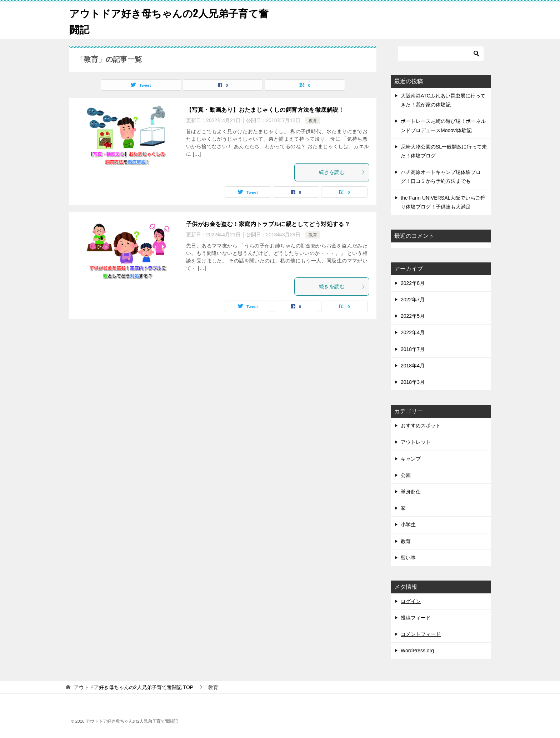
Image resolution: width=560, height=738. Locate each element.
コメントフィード (421, 634)
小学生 (408, 524)
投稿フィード (416, 618)
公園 (406, 475)
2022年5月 (413, 316)
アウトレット (416, 442)
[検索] (441, 54)
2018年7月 (413, 349)
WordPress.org (417, 651)
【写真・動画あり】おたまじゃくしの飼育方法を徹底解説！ (265, 110)
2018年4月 (413, 366)
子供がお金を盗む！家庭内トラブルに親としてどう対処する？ (268, 224)
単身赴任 (411, 492)
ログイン (411, 601)
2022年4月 (413, 332)
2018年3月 (413, 382)
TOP (134, 687)
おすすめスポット (421, 426)
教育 (313, 121)
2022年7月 (413, 300)
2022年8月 (413, 283)
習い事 (408, 558)
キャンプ (411, 459)
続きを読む (342, 172)
